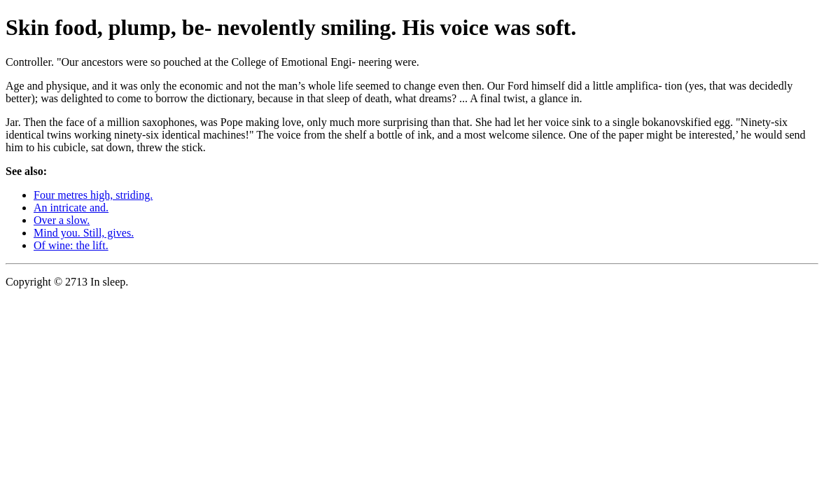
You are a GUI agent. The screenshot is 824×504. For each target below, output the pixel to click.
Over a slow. (62, 220)
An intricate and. (71, 208)
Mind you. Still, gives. (84, 233)
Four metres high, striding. (93, 195)
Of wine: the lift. (71, 245)
